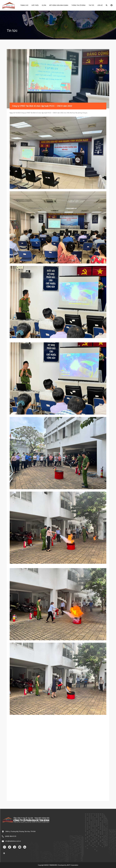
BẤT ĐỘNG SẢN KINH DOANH (59, 5)
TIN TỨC (91, 5)
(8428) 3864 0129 (11, 836)
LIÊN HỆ (100, 5)
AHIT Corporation (73, 865)
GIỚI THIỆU (35, 5)
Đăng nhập (112, 5)
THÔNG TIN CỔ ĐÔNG (78, 5)
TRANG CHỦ (24, 5)
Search (107, 5)
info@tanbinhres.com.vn (13, 841)
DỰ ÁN (44, 5)
